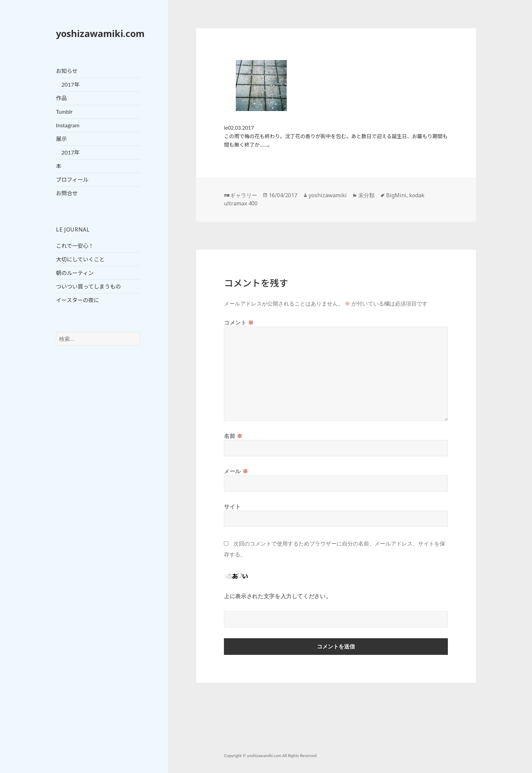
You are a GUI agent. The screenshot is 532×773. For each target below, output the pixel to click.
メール (236, 471)
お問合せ (67, 193)
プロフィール (72, 179)
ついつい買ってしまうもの (88, 286)
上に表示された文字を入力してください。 (278, 596)
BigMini (396, 195)
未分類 (366, 195)
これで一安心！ (75, 246)
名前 (233, 436)
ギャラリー (244, 195)
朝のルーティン (75, 273)
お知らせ (67, 71)
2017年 (70, 84)
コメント (239, 323)
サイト (232, 507)
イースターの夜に (78, 300)
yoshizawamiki (328, 195)
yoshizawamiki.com (100, 33)
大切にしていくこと (80, 259)
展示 (61, 139)
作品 (61, 98)
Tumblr (64, 112)
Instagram (68, 125)
